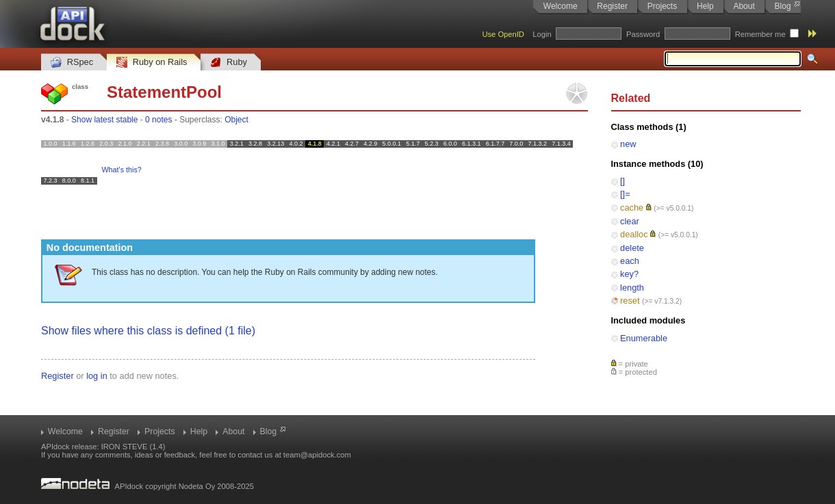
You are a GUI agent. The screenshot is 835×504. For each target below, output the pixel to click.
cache (632, 208)
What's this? (121, 170)
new (628, 144)
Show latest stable (104, 120)
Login (542, 34)
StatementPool (164, 92)
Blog (783, 6)
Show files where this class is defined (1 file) (148, 331)
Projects (662, 6)
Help (705, 6)
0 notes (158, 120)
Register (612, 6)
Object (236, 120)
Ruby (229, 63)
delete (632, 248)
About (744, 6)
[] (622, 181)
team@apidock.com (317, 455)
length (632, 288)
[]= (625, 194)
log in (97, 376)
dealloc (634, 234)
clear (630, 221)
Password (643, 34)
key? (629, 274)
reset (630, 301)
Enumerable (644, 338)
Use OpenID (503, 34)
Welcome (561, 6)
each (630, 261)
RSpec (72, 63)
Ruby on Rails (152, 63)
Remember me (760, 34)
